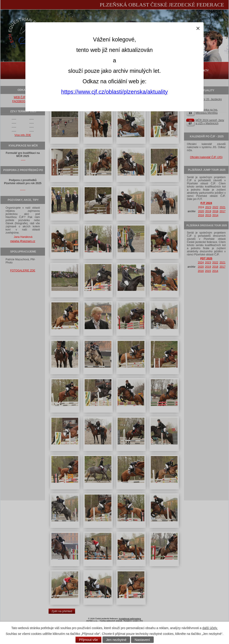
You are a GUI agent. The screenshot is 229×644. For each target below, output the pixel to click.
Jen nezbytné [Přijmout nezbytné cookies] (116, 640)
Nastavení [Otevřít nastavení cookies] (142, 640)
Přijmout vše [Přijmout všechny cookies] (89, 640)
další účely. (210, 628)
